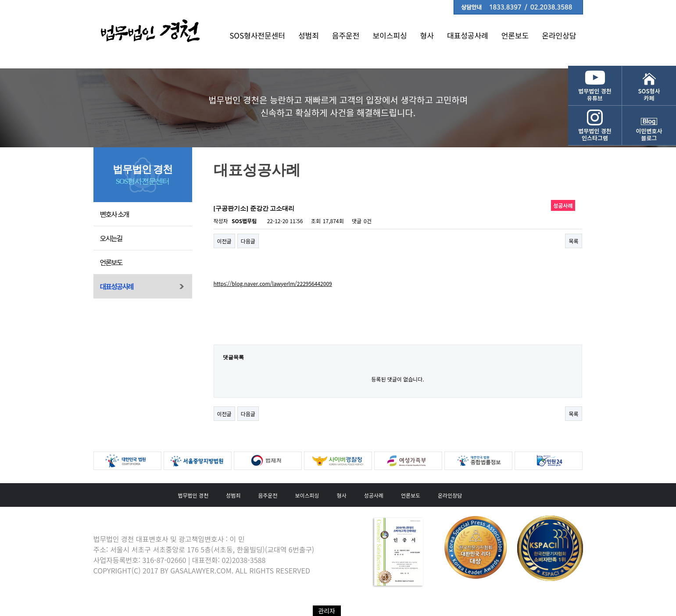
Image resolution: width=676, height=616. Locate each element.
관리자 (327, 611)
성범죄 (309, 35)
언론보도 (515, 35)
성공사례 (374, 495)
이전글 (224, 241)
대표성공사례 (468, 35)
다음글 (248, 241)
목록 (573, 241)
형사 (427, 35)
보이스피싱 (390, 35)
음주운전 (346, 35)
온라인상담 (559, 35)
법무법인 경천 (193, 495)
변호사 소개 (114, 214)
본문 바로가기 (0, 0)
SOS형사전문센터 (257, 35)
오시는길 (111, 238)
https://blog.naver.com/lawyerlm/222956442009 (273, 283)
